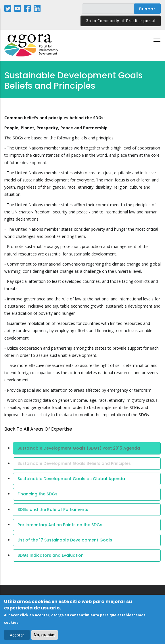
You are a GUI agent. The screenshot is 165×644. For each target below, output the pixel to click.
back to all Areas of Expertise (38, 429)
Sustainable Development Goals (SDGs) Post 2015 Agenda (79, 448)
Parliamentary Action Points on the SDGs (60, 525)
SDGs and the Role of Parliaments (53, 509)
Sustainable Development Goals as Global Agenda (71, 479)
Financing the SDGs (38, 494)
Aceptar (17, 636)
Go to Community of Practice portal (121, 21)
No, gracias (44, 636)
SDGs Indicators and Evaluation (51, 555)
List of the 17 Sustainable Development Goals (65, 540)
